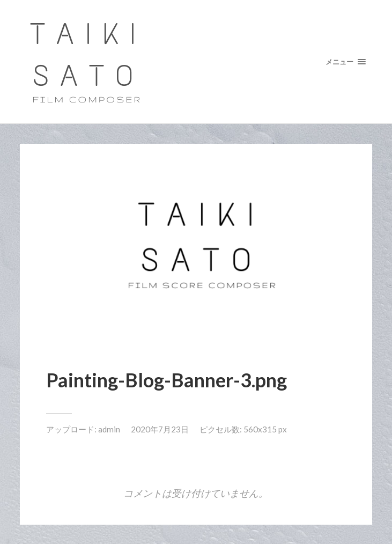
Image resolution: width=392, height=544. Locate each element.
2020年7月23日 (160, 429)
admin (109, 429)
